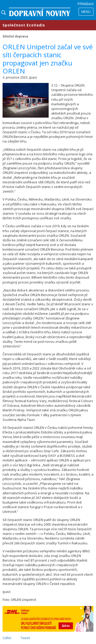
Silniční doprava (15, 36)
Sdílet (7, 638)
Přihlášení (85, 4)
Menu (86, 12)
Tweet (25, 638)
